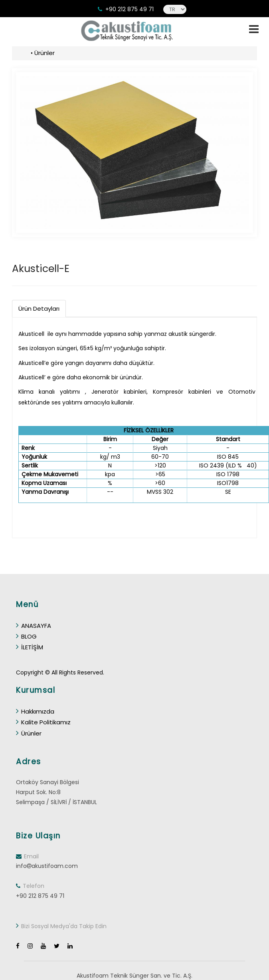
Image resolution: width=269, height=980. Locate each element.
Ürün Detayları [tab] (39, 309)
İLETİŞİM (30, 647)
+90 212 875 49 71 (130, 9)
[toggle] (254, 29)
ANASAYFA (34, 626)
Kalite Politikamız (43, 722)
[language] (175, 9)
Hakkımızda (35, 711)
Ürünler (45, 53)
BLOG (26, 636)
